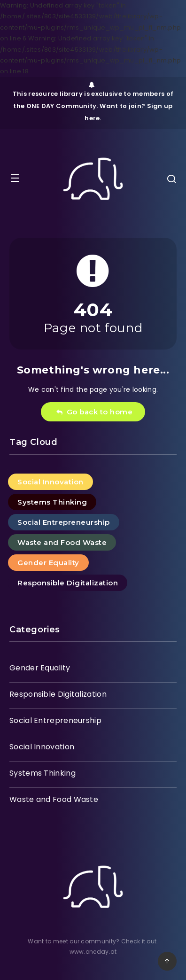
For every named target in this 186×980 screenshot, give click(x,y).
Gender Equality (48, 563)
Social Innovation (50, 482)
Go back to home (94, 412)
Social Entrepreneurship (64, 522)
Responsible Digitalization (68, 583)
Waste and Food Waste (62, 542)
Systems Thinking (52, 502)
